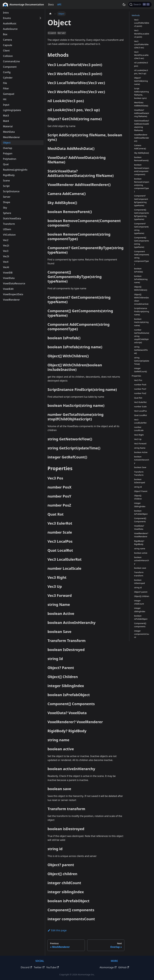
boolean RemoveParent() (141, 159)
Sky (5, 208)
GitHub (124, 967)
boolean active (141, 553)
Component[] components (140, 625)
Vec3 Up (138, 439)
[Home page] (50, 14)
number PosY (140, 389)
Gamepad (9, 94)
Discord (26, 967)
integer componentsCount (142, 634)
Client (6, 51)
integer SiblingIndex (140, 505)
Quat (6, 164)
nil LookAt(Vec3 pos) (141, 64)
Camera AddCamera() (140, 147)
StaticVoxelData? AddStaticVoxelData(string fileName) (142, 125)
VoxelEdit (8, 289)
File (5, 83)
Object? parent (141, 592)
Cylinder (8, 78)
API (59, 5)
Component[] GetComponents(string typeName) (142, 242)
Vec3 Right (139, 435)
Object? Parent (141, 491)
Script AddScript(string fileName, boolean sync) (141, 93)
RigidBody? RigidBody (139, 543)
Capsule (8, 45)
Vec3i (6, 256)
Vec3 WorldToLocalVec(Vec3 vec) (141, 55)
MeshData (9, 132)
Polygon (8, 153)
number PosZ (140, 393)
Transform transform (139, 574)
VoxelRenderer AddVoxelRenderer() (142, 138)
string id (138, 587)
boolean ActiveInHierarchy (142, 460)
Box (5, 34)
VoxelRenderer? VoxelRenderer (141, 535)
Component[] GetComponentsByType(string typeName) (142, 214)
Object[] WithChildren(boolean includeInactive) (142, 299)
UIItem (7, 229)
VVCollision (9, 235)
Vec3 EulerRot (140, 402)
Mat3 (6, 116)
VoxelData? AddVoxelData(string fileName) (142, 113)
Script (6, 186)
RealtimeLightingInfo (15, 170)
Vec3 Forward (140, 444)
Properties (136, 376)
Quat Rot (138, 398)
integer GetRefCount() (141, 370)
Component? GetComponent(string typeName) (141, 228)
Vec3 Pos (138, 380)
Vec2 (6, 240)
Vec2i (6, 246)
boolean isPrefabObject (141, 617)
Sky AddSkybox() (142, 153)
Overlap (8, 148)
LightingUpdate (12, 110)
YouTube (53, 967)
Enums (7, 18)
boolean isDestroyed (139, 582)
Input (6, 105)
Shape (7, 202)
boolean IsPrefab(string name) (141, 279)
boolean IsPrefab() (139, 270)
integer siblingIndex (140, 610)
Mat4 (6, 121)
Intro (6, 13)
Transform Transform (139, 473)
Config (7, 72)
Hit (5, 99)
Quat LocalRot (140, 415)
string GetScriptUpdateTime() (142, 361)
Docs (51, 5)
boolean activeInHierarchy (142, 560)
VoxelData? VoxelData (139, 527)
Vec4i (6, 267)
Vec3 (6, 251)
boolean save (140, 568)
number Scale (140, 407)
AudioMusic (10, 23)
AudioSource (10, 29)
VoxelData (9, 278)
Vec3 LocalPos (140, 411)
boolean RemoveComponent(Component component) (142, 169)
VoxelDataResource (14, 283)
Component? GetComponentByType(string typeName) (141, 200)
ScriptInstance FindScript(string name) (142, 311)
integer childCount (139, 602)
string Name (140, 448)
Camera (7, 40)
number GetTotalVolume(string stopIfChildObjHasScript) (142, 336)
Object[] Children (138, 497)
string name (140, 549)
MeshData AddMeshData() (141, 104)
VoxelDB (8, 273)
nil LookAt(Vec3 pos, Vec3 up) (141, 72)
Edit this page (57, 930)
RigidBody (9, 175)
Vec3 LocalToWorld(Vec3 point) (142, 23)
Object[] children (142, 596)
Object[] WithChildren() (141, 288)
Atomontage (108, 967)
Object (7, 143)
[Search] (140, 5)
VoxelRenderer (11, 300)
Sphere (7, 213)
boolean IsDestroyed (140, 481)
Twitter (39, 967)
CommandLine (11, 61)
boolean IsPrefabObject (141, 512)
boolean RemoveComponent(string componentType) (142, 185)
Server (7, 197)
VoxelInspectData (13, 294)
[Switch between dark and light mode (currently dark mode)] (124, 5)
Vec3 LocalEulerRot (140, 421)
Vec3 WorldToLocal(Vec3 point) (142, 34)
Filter (6, 88)
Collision (8, 56)
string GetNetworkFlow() (141, 350)
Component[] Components (140, 520)
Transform (9, 224)
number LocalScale (139, 429)
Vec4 (6, 262)
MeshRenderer (12, 137)
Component (10, 67)
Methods (136, 15)
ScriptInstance (11, 191)
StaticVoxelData (12, 218)
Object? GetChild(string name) (141, 81)
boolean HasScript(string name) (141, 322)
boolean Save (140, 467)
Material (8, 126)
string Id (138, 487)
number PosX (140, 385)
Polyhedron (10, 159)
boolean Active (141, 452)
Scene (6, 181)
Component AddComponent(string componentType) (142, 258)
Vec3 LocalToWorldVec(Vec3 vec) (141, 44)
